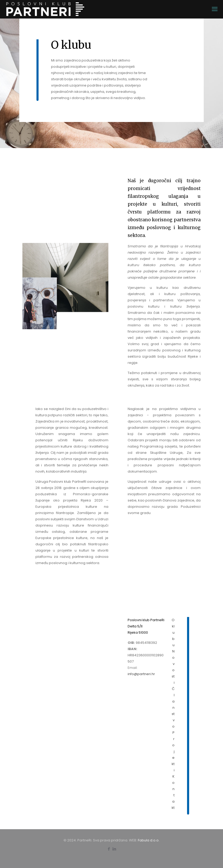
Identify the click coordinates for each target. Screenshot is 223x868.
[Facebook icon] (109, 849)
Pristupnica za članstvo (59, 635)
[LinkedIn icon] (114, 849)
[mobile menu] (215, 9)
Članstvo (173, 708)
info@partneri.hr (141, 674)
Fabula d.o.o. (149, 840)
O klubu (173, 632)
